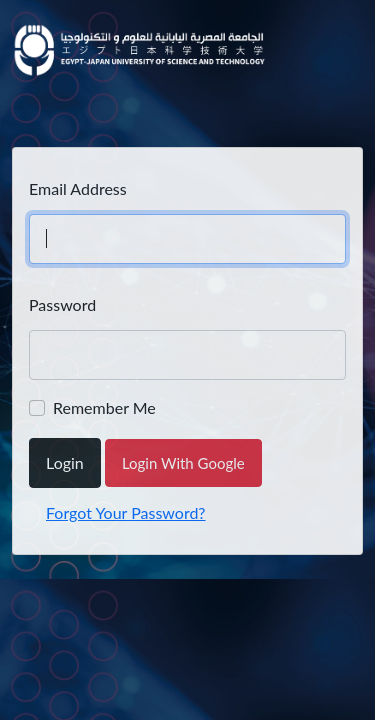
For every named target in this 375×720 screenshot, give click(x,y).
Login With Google (183, 463)
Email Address (78, 188)
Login (65, 462)
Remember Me (104, 407)
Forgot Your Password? (126, 512)
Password (62, 304)
